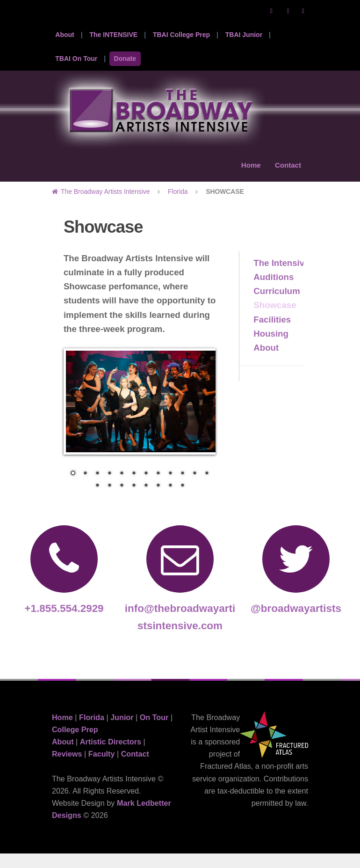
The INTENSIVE (113, 35)
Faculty (102, 768)
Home (247, 173)
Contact (287, 173)
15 (122, 500)
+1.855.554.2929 (64, 584)
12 (207, 488)
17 (146, 500)
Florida (178, 206)
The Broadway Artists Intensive (105, 206)
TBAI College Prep (181, 35)
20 (182, 500)
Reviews (67, 768)
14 (109, 500)
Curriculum (277, 305)
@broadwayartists (296, 584)
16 (134, 500)
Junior (122, 731)
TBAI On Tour (76, 59)
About (65, 35)
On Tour (154, 731)
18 (158, 500)
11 (194, 488)
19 (170, 500)
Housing (271, 348)
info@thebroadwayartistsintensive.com (180, 593)
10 (182, 488)
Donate (125, 59)
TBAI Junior (244, 35)
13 (97, 500)
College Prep (75, 743)
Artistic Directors (111, 756)
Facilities (272, 334)
